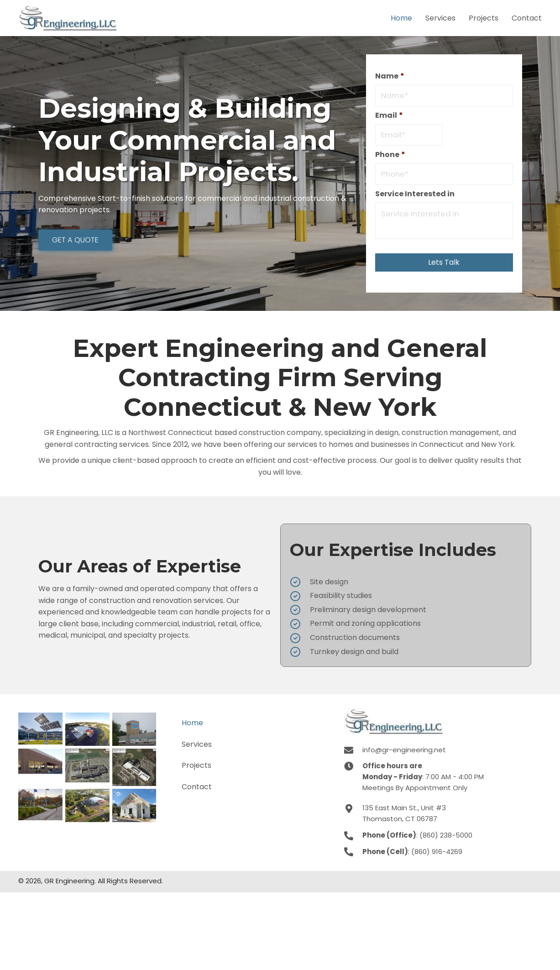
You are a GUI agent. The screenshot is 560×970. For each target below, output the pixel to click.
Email (389, 117)
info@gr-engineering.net (404, 752)
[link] (401, 17)
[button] (75, 241)
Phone (390, 156)
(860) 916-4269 (437, 854)
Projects (196, 768)
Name (390, 76)
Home (192, 726)
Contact (197, 789)
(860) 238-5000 (446, 837)
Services (197, 747)
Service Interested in (415, 197)
